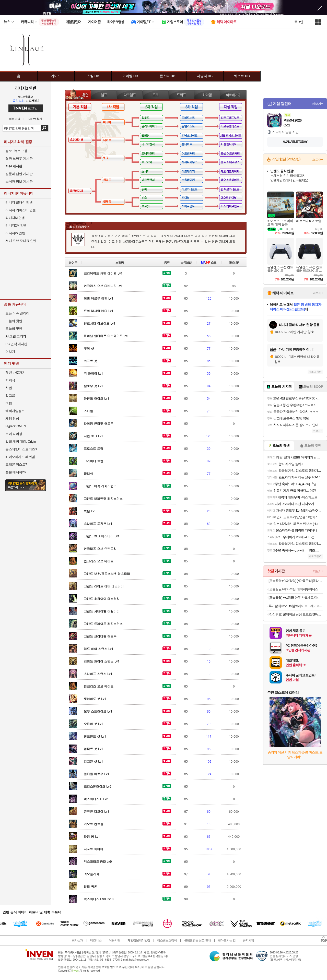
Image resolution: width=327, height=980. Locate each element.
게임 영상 (12, 418)
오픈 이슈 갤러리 (17, 313)
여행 (9, 403)
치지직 (10, 380)
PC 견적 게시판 (16, 344)
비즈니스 (96, 940)
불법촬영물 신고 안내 (197, 940)
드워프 (181, 95)
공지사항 (248, 940)
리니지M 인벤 (15, 218)
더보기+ (317, 104)
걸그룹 (10, 395)
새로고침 (314, 372)
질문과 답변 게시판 (19, 174)
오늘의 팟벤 (14, 329)
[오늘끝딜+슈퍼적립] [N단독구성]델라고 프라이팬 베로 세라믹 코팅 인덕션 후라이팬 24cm (296, 581)
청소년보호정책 (167, 940)
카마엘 (207, 95)
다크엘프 (130, 95)
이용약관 (114, 940)
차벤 (9, 388)
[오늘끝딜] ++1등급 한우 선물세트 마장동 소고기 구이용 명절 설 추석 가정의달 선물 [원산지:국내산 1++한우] (296, 598)
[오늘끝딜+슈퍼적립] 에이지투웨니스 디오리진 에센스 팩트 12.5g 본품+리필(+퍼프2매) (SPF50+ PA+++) (296, 589)
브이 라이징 (14, 434)
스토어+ (318, 160)
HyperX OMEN (16, 426)
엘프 (104, 95)
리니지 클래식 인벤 (19, 202)
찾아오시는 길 (227, 940)
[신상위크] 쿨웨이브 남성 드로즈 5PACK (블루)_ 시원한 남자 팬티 (296, 614)
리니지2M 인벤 (16, 225)
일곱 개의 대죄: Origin (21, 441)
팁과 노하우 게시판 (19, 158)
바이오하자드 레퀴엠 (20, 457)
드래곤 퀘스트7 (16, 464)
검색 (45, 128)
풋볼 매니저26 (15, 472)
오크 (155, 95)
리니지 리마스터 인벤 (21, 210)
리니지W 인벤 (15, 233)
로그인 (299, 22)
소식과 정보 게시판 (19, 181)
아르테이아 (233, 95)
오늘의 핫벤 (14, 321)
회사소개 (77, 940)
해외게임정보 (15, 411)
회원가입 (15, 119)
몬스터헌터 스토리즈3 (21, 449)
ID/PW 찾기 (35, 119)
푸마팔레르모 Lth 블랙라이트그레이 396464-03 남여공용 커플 (296, 606)
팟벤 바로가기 (15, 373)
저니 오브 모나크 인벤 (21, 241)
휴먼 (78, 95)
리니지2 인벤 (26, 88)
